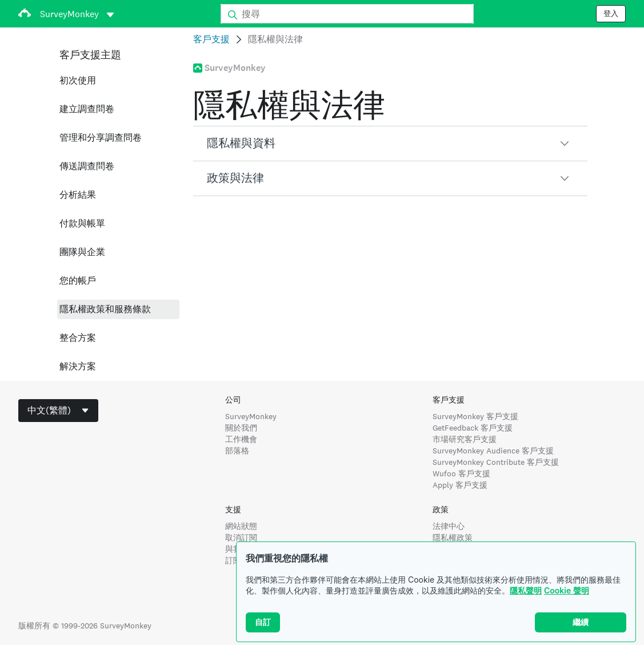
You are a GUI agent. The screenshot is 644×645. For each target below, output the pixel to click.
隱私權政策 (453, 537)
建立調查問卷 (87, 109)
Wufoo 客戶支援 (461, 473)
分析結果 (78, 195)
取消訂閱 (241, 537)
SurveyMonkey (251, 416)
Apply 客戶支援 (460, 485)
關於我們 (241, 428)
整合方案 (78, 338)
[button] (390, 144)
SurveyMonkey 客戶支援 (475, 416)
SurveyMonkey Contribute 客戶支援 (496, 462)
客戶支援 (211, 39)
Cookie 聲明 (567, 590)
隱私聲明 (526, 590)
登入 (611, 14)
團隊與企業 (82, 252)
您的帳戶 (78, 280)
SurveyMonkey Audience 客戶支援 (493, 451)
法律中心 (449, 526)
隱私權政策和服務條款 (105, 309)
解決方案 (78, 366)
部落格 (237, 451)
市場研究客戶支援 (465, 439)
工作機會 (241, 439)
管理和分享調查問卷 (101, 138)
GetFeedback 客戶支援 (473, 428)
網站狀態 (241, 526)
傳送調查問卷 (87, 166)
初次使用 (78, 80)
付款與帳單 (82, 223)
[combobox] (58, 411)
